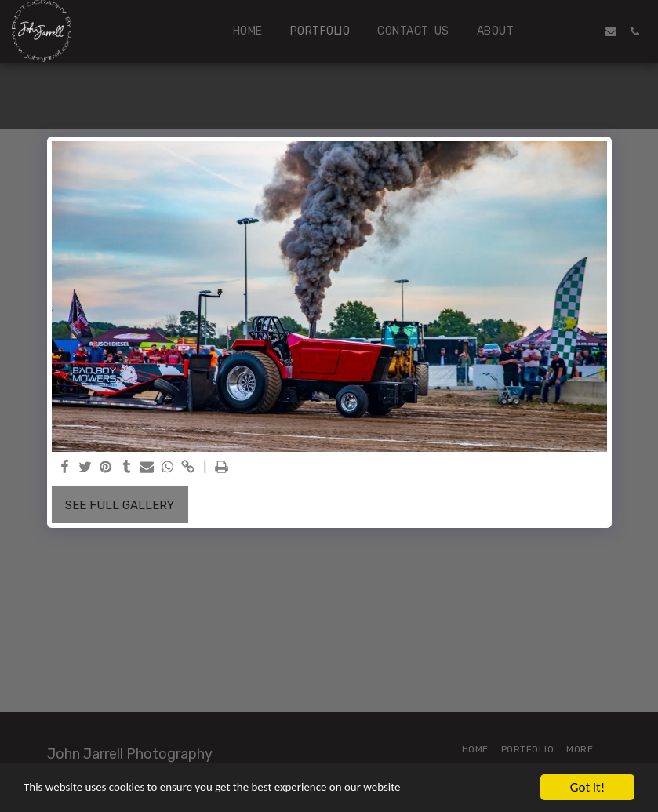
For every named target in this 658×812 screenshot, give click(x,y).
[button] (564, 31)
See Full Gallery (120, 505)
